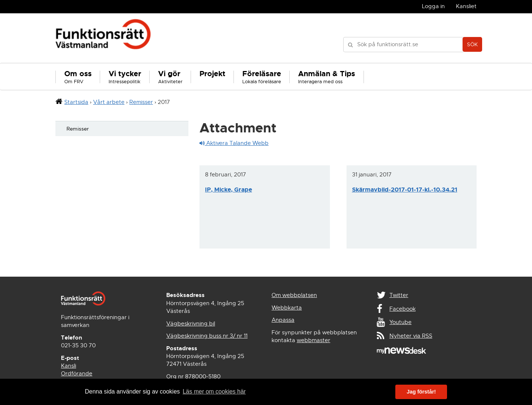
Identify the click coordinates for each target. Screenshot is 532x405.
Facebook (403, 309)
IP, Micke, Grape (229, 190)
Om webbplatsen (294, 295)
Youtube (400, 322)
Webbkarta (287, 308)
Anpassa (283, 320)
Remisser (141, 102)
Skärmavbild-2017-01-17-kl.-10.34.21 (405, 190)
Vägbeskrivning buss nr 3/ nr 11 (207, 336)
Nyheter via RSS (411, 336)
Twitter (399, 295)
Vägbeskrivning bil (191, 324)
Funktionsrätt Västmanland (103, 38)
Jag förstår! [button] (421, 392)
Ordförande (77, 374)
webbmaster (313, 340)
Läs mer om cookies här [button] (214, 391)
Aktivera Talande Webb (234, 143)
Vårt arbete (109, 102)
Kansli (69, 366)
